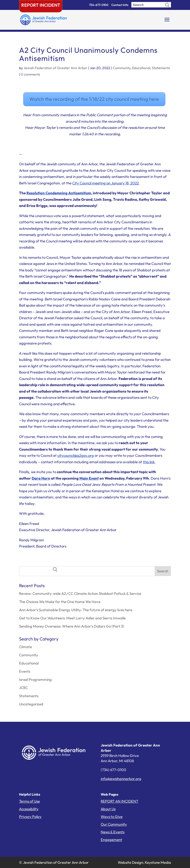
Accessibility (29, 809)
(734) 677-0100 (113, 770)
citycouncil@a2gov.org (76, 455)
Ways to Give (112, 817)
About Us (108, 809)
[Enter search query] (151, 5)
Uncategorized (31, 704)
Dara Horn (41, 478)
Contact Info (120, 5)
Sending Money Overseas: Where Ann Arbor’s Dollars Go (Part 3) (72, 626)
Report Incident (41, 5)
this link (149, 462)
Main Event (89, 478)
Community (122, 68)
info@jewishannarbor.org (121, 779)
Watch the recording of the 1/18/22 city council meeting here (94, 99)
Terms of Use (29, 801)
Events (25, 671)
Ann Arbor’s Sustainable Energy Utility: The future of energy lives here (76, 610)
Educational (141, 68)
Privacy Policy (30, 817)
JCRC (24, 688)
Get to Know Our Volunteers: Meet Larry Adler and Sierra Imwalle (72, 618)
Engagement (111, 840)
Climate (25, 647)
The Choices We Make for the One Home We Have (60, 602)
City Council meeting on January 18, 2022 (106, 183)
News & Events (113, 832)
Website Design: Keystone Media (144, 862)
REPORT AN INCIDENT (119, 801)
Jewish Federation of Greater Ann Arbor (55, 68)
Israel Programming (35, 680)
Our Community (114, 824)
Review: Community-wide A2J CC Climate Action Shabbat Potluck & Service (80, 593)
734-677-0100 (99, 5)
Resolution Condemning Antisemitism (59, 193)
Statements (161, 68)
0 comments (30, 74)
